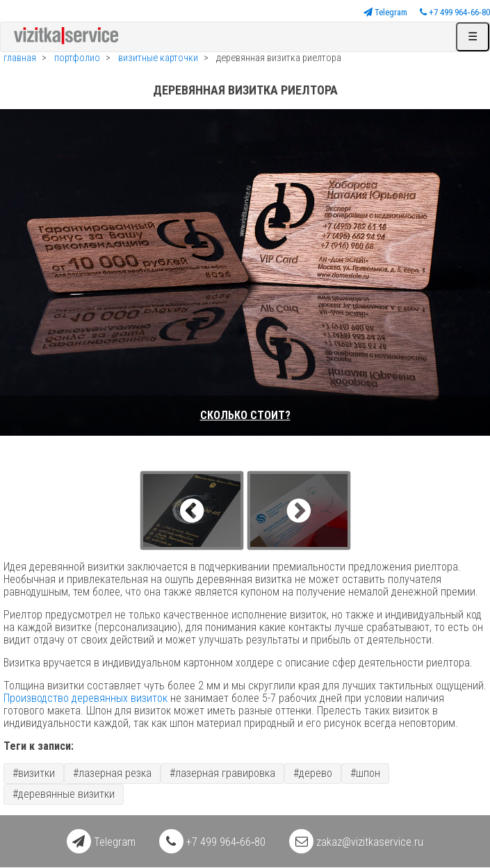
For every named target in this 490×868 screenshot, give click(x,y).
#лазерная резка (112, 773)
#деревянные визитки (64, 794)
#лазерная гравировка (222, 773)
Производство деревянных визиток (85, 698)
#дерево (313, 773)
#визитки (34, 773)
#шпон (365, 773)
